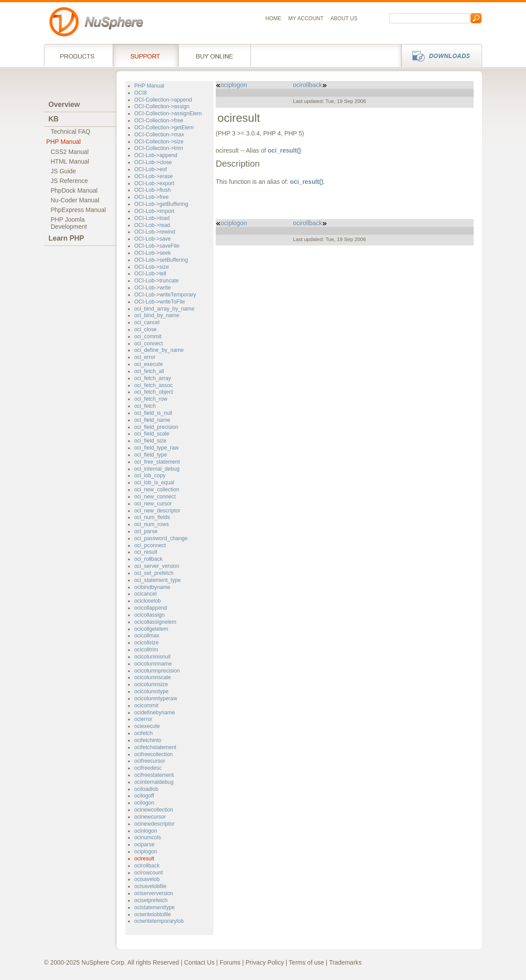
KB (53, 119)
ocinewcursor (150, 817)
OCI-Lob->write (153, 288)
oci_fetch (145, 406)
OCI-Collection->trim (159, 148)
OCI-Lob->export (154, 183)
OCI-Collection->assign (162, 106)
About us (344, 18)
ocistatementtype (154, 907)
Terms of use (306, 962)
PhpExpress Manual (78, 210)
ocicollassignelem (155, 622)
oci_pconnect (150, 545)
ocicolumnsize (151, 684)
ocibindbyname (152, 587)
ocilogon (144, 803)
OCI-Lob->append (156, 155)
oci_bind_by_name (157, 315)
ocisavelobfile (150, 886)
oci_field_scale (152, 434)
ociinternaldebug (154, 782)
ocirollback (147, 866)
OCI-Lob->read (152, 225)
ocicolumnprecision (157, 671)
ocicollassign (149, 615)
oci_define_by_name (159, 350)
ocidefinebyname (154, 713)
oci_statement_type (158, 580)
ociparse (144, 845)
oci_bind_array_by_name (164, 309)
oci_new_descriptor (157, 511)
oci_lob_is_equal (154, 483)
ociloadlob (146, 789)
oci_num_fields (152, 517)
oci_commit (148, 336)
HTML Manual (70, 161)
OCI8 (140, 93)
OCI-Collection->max (159, 135)
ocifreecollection (153, 754)
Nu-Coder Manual (75, 200)
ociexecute (147, 726)
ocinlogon (146, 831)
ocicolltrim (146, 650)
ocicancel (145, 594)
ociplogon (146, 852)
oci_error (145, 357)
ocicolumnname (153, 664)
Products (78, 55)
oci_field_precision (156, 427)
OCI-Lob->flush (153, 190)
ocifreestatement (154, 775)
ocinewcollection (154, 810)
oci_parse (146, 531)
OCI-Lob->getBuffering (161, 204)
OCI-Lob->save (153, 239)
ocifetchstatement (155, 747)
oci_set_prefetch (154, 573)
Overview (64, 104)
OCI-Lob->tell (150, 274)
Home (273, 18)
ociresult (144, 859)
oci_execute (149, 364)
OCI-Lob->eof (151, 169)
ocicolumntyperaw (156, 698)
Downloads (439, 55)
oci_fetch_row (151, 399)
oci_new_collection (157, 490)
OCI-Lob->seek (153, 253)
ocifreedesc (148, 768)
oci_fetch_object (154, 392)
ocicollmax (147, 636)
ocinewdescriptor (154, 824)
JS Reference (69, 181)
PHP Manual (63, 142)
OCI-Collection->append (163, 100)
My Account (306, 18)
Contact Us (199, 962)
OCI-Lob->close (153, 162)
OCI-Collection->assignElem (168, 113)
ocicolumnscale (153, 677)
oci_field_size (150, 441)
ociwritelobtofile (153, 914)
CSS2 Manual (70, 152)
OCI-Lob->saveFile (157, 246)
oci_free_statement (157, 462)
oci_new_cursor (153, 504)
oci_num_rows (151, 524)
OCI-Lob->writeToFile (160, 302)
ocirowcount (149, 873)
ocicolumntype (151, 691)
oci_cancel (147, 322)
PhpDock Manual (74, 190)
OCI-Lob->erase (154, 176)
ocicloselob (147, 601)
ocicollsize (146, 643)
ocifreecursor (150, 761)
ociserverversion (154, 893)
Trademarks (345, 962)
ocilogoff (144, 796)
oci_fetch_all (149, 371)
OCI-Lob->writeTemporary (165, 295)
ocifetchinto (148, 740)
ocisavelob (147, 879)
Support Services (145, 55)
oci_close (145, 329)
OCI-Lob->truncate (156, 281)
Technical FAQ (70, 132)
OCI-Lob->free (151, 197)
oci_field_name (152, 420)
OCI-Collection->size (159, 142)
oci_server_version (157, 566)
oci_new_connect (155, 497)
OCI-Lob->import (154, 211)
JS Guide (63, 171)
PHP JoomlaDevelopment (69, 223)
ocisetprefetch (151, 900)
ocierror (143, 719)
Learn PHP (66, 238)
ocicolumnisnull (153, 657)
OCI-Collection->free (159, 121)
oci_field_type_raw (156, 448)
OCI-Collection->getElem (164, 128)
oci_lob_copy (150, 475)
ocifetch (143, 733)
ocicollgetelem (151, 629)
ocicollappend (151, 608)
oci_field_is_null (153, 413)
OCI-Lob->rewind (155, 232)
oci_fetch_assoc (153, 385)
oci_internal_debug (157, 469)
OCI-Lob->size (152, 267)
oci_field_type (151, 455)
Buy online (215, 55)
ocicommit (146, 706)
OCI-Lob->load (152, 218)
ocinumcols (148, 837)
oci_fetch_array (153, 378)
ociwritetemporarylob (159, 921)
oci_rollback (148, 559)
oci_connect (149, 344)
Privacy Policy (265, 962)
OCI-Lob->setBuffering (161, 260)
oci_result (146, 552)
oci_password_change (161, 538)
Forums (230, 962)
